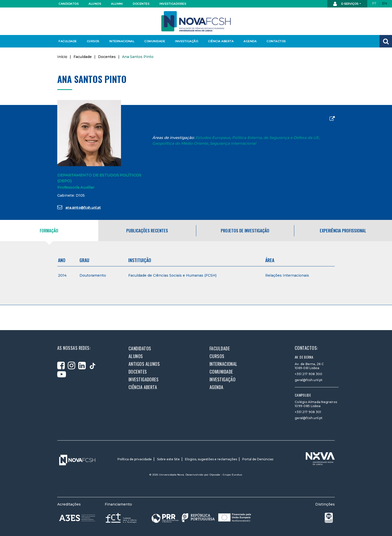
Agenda (250, 41)
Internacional (122, 41)
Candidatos (68, 4)
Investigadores (172, 4)
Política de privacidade (135, 459)
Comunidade (155, 41)
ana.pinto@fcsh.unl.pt (79, 207)
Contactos (276, 41)
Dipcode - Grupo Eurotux (226, 475)
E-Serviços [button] (346, 4)
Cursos (93, 41)
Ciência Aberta (221, 41)
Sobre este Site (168, 459)
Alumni (117, 4)
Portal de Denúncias (258, 459)
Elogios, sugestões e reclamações (211, 459)
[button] (386, 41)
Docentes (141, 4)
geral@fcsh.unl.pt (309, 380)
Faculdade (68, 41)
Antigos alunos (144, 364)
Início (62, 57)
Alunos (95, 4)
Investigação (186, 41)
